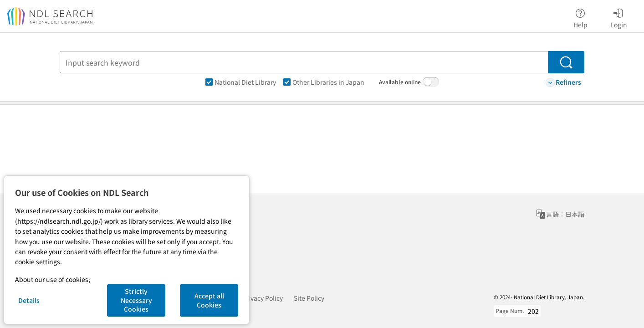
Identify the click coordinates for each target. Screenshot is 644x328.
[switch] (431, 82)
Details (29, 300)
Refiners (563, 82)
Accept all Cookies (209, 300)
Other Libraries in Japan (324, 82)
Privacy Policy (263, 298)
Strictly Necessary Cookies (136, 300)
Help (580, 17)
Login (619, 17)
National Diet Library (241, 82)
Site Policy (309, 298)
